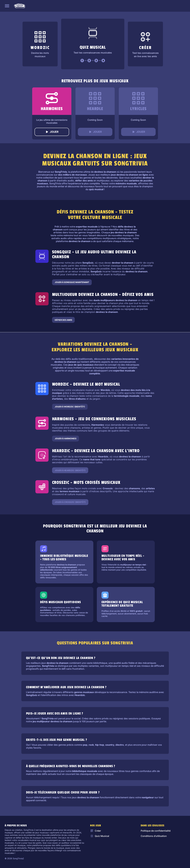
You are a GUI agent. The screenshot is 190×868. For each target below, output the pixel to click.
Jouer (52, 132)
